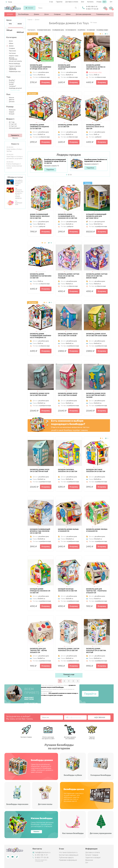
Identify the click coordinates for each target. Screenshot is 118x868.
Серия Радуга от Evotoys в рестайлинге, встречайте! (15, 158)
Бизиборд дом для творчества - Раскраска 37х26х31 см (96, 591)
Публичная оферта (66, 858)
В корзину (46, 82)
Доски (47, 14)
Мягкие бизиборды (42, 818)
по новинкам (91, 30)
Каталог (29, 8)
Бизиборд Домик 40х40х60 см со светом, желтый (96, 651)
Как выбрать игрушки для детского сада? (19, 183)
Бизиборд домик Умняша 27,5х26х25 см (97, 530)
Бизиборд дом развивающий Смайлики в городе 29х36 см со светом (41, 67)
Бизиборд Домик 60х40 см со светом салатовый (97, 335)
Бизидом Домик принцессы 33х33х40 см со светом (40, 591)
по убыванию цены (58, 30)
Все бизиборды (23, 14)
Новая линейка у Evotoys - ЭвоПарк (15, 150)
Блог (83, 2)
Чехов (9, 2)
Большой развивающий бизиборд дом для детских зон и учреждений (96, 216)
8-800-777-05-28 (92, 9)
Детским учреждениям (83, 14)
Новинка (36, 832)
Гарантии (59, 2)
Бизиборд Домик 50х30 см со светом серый (40, 394)
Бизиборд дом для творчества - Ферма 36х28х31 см (38, 651)
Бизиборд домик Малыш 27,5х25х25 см (68, 530)
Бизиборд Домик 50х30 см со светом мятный (40, 471)
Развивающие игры (103, 14)
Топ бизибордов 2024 (19, 203)
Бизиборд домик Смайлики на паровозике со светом (96, 160)
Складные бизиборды (101, 775)
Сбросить (15, 138)
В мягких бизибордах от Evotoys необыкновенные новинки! (14, 166)
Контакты (90, 2)
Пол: (8, 94)
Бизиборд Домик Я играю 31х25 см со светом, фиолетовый (97, 276)
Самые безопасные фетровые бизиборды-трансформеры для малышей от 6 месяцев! (42, 824)
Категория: (12, 37)
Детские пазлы (45, 804)
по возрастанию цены (44, 30)
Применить (15, 135)
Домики (37, 14)
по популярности (71, 30)
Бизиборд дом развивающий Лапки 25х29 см (67, 67)
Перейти (90, 694)
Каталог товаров (92, 855)
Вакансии (89, 860)
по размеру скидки (102, 30)
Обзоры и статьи (15, 177)
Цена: (9, 20)
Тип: (8, 77)
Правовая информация (68, 860)
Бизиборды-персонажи (17, 804)
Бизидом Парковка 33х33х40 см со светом (68, 471)
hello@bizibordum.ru (41, 852)
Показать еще (69, 674)
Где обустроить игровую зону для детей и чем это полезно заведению (19, 193)
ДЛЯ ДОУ (10, 14)
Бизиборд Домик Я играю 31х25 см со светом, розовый (69, 276)
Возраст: (10, 119)
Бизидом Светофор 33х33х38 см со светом (96, 471)
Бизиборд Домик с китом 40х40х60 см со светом (69, 650)
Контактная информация (69, 855)
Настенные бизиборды (73, 833)
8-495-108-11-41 (92, 7)
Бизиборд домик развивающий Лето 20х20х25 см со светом (68, 216)
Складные (57, 14)
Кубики (68, 14)
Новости (15, 144)
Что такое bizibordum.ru (68, 852)
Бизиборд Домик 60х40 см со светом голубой (68, 335)
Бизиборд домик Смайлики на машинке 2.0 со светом (40, 127)
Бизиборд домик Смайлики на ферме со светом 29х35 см (96, 67)
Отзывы (102, 2)
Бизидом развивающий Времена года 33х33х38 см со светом (40, 531)
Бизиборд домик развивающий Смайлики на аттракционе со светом (41, 336)
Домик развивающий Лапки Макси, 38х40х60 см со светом (40, 216)
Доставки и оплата (72, 2)
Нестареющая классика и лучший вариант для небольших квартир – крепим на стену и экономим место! (73, 797)
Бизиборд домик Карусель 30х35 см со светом (95, 127)
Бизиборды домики (42, 760)
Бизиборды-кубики (73, 775)
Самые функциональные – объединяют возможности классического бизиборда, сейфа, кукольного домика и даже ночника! (42, 768)
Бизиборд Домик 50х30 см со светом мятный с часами (96, 395)
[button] (36, 63)
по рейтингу (81, 30)
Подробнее (50, 170)
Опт (111, 2)
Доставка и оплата (93, 852)
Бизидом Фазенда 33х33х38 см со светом (67, 590)
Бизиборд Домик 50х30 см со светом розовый (68, 394)
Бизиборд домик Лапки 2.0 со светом (68, 126)
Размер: (10, 107)
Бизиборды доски (74, 789)
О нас (51, 2)
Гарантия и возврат (93, 858)
